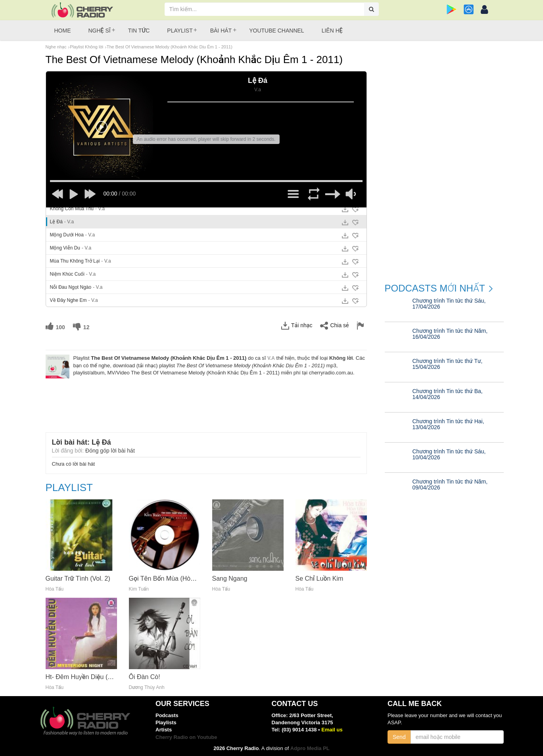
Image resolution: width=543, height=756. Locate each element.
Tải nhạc (297, 326)
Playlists (166, 722)
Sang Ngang (230, 579)
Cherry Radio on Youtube (186, 737)
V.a (271, 358)
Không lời (341, 358)
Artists (164, 730)
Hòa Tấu (55, 589)
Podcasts (167, 715)
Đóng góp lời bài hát (110, 451)
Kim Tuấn (139, 589)
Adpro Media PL (310, 748)
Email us (332, 730)
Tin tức (139, 31)
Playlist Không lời (86, 47)
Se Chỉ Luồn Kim (319, 579)
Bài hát (221, 31)
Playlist (180, 31)
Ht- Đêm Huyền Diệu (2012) (85, 677)
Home (63, 31)
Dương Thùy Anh (147, 688)
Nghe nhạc (56, 47)
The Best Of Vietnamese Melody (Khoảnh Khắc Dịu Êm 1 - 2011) (170, 47)
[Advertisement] (206, 400)
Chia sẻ (334, 326)
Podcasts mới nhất (435, 288)
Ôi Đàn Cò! (145, 677)
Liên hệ (332, 31)
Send (399, 737)
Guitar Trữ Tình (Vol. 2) (78, 579)
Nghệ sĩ (100, 31)
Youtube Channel (276, 31)
